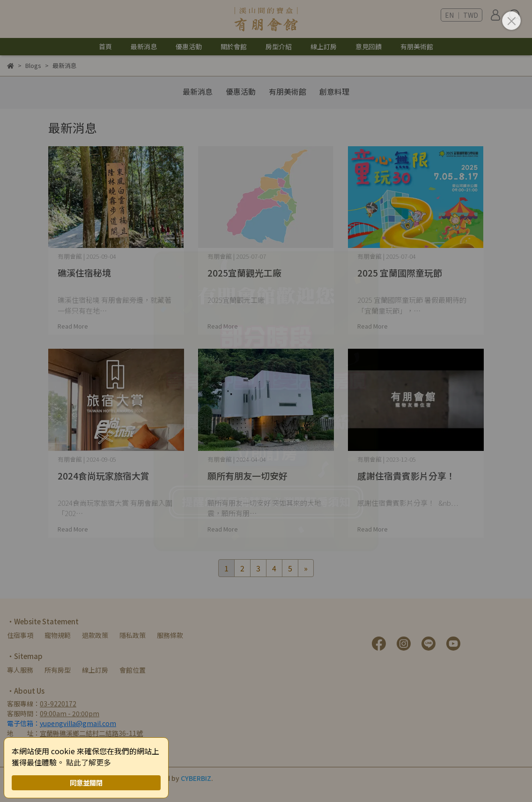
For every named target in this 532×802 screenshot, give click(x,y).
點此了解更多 (89, 762)
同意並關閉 (86, 783)
